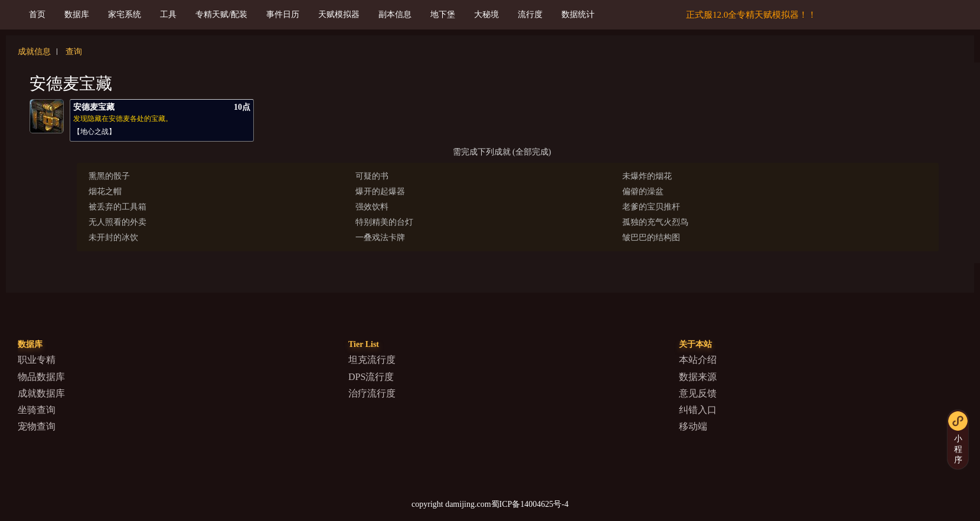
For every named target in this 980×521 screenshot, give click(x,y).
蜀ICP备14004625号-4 (530, 504)
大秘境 (486, 14)
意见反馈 (698, 393)
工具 (168, 14)
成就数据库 (41, 393)
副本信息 (395, 14)
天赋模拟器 (339, 14)
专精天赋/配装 (221, 14)
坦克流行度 (372, 360)
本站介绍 (698, 360)
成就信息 (34, 52)
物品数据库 (41, 377)
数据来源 (698, 377)
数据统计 (578, 14)
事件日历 (283, 14)
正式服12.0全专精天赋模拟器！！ (751, 15)
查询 (74, 52)
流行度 (530, 14)
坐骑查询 (37, 410)
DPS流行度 (371, 377)
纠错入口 (698, 410)
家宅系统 (125, 14)
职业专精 (37, 360)
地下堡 (443, 14)
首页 (37, 14)
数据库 (77, 14)
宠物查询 (37, 426)
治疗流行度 (372, 393)
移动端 (693, 426)
